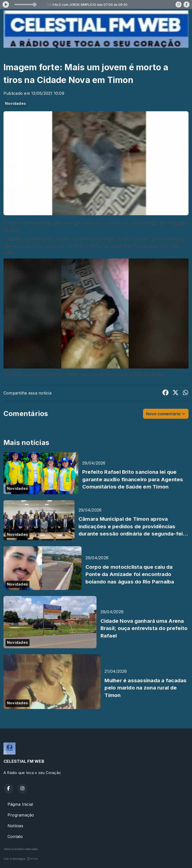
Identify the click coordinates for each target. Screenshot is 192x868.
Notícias (15, 826)
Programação (21, 815)
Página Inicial (20, 804)
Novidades (15, 103)
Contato (15, 836)
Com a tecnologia (21, 859)
